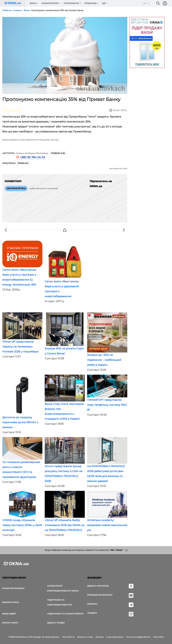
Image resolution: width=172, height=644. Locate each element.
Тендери (92, 613)
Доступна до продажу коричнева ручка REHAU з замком (20, 422)
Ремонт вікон (10, 623)
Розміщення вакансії (100, 595)
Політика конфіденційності (138, 637)
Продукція (90, 3)
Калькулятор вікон (13, 588)
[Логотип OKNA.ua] (15, 3)
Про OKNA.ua (68, 637)
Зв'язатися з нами (85, 637)
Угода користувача (115, 637)
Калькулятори (50, 3)
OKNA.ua (23, 163)
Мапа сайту (158, 637)
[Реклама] (147, 43)
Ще (104, 3)
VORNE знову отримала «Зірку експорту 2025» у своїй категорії (22, 525)
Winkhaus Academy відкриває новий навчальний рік (107, 525)
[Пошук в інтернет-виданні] (158, 3)
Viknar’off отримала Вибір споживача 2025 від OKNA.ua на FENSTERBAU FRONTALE (65, 525)
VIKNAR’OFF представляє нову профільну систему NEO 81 (107, 405)
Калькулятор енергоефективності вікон (63, 588)
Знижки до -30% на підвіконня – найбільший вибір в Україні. (104, 360)
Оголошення (71, 3)
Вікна (33, 3)
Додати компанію (98, 586)
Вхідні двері (9, 614)
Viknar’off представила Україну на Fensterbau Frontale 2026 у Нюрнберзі (20, 347)
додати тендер (56, 623)
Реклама (92, 604)
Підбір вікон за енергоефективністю (60, 602)
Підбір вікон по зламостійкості (66, 614)
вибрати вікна (11, 602)
